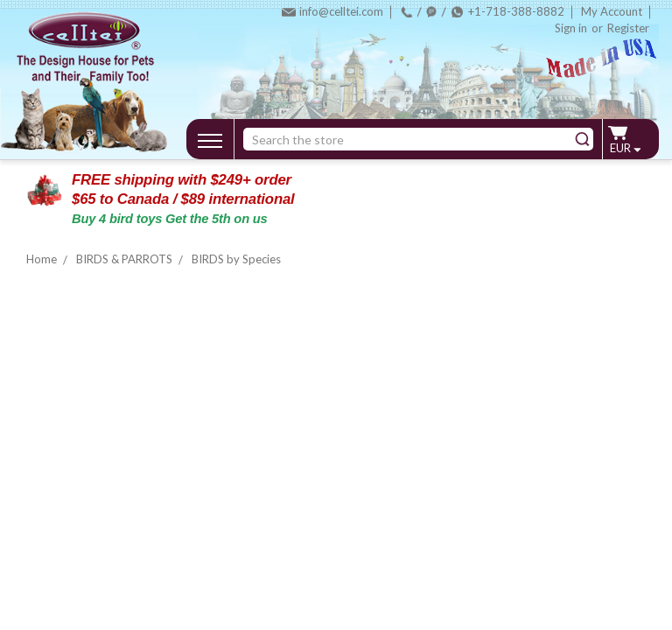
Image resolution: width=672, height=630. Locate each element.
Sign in (571, 28)
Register (628, 28)
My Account (612, 11)
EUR (625, 148)
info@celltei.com (341, 11)
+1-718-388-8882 (516, 11)
